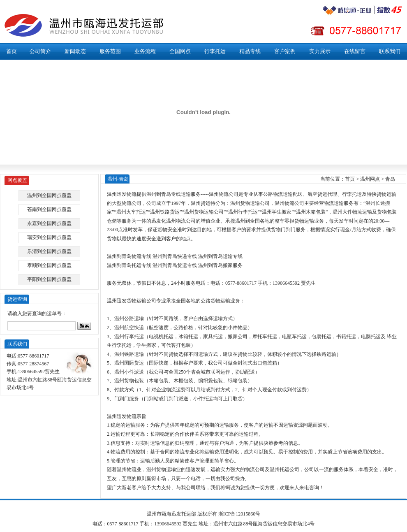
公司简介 (40, 51)
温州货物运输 (245, 203)
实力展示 (320, 51)
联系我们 (390, 51)
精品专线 (250, 51)
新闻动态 (75, 51)
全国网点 (180, 51)
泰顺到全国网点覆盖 (49, 265)
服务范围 (110, 51)
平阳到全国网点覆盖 (49, 279)
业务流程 (145, 51)
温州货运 (201, 203)
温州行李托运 (243, 212)
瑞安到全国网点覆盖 (49, 237)
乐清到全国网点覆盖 (49, 251)
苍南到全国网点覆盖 (49, 209)
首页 (12, 51)
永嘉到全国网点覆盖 (49, 223)
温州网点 (370, 179)
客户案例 (285, 51)
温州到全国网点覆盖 (49, 195)
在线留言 (355, 51)
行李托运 (215, 51)
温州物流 (219, 194)
